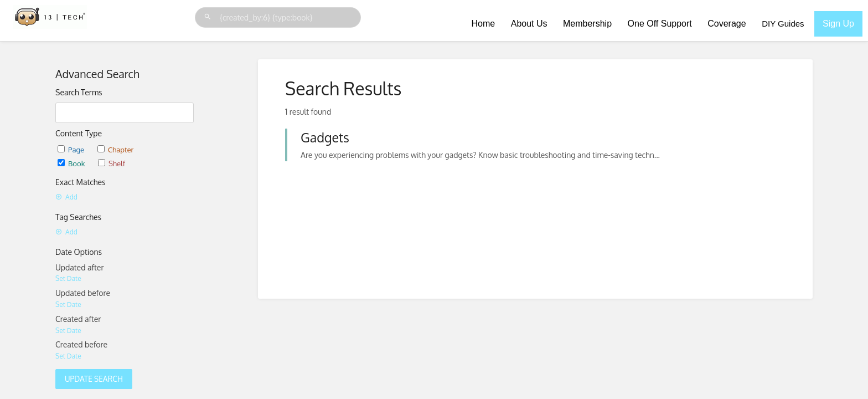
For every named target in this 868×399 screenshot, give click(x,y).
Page (71, 149)
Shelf (112, 163)
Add (66, 197)
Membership (587, 24)
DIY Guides (783, 24)
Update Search (94, 379)
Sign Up (838, 24)
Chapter (116, 149)
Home (484, 24)
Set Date (68, 278)
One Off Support (660, 24)
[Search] (209, 17)
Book (71, 163)
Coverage (727, 24)
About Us (529, 24)
